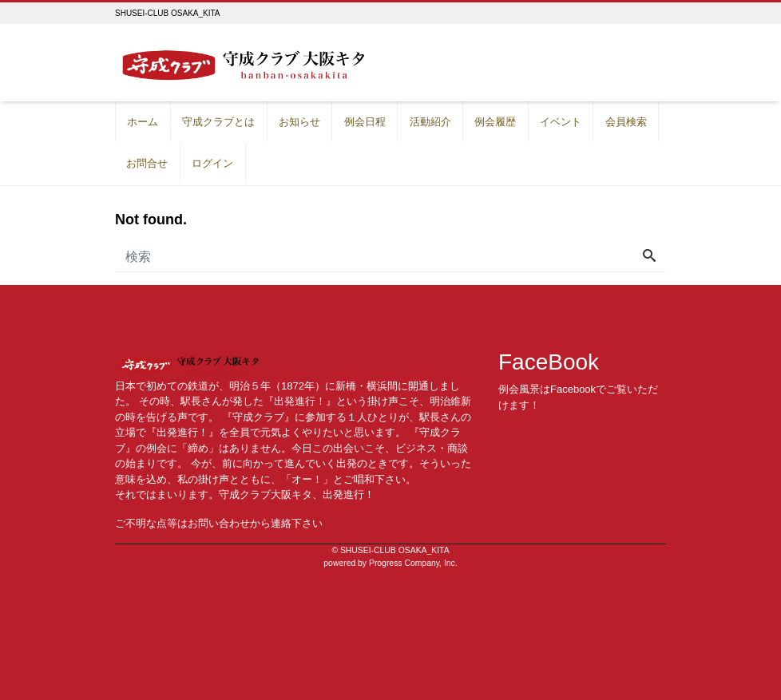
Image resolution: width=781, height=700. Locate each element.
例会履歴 (495, 122)
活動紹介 (430, 122)
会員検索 (626, 122)
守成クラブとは (218, 122)
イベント (561, 122)
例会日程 (365, 122)
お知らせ (299, 122)
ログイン (212, 163)
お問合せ (147, 163)
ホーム (143, 122)
